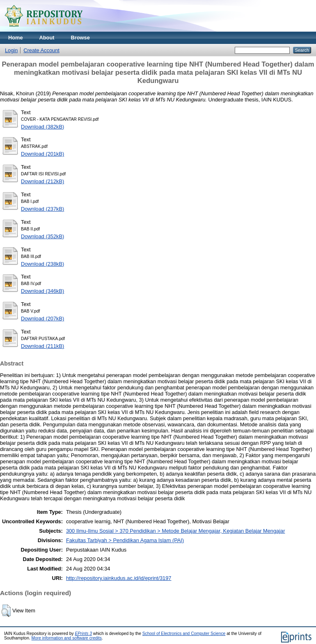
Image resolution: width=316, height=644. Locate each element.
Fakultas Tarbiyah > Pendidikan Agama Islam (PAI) (125, 540)
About (47, 38)
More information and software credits (67, 638)
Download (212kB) (42, 181)
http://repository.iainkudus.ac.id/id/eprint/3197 (119, 578)
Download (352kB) (42, 236)
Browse (80, 38)
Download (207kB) (42, 319)
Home (16, 38)
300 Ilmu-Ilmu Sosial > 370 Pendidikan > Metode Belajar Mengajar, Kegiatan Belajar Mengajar (176, 531)
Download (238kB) (42, 264)
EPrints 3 (83, 634)
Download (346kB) (42, 291)
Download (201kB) (42, 154)
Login (11, 50)
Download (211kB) (42, 346)
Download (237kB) (42, 209)
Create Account (41, 50)
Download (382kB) (42, 127)
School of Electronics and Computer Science (184, 634)
